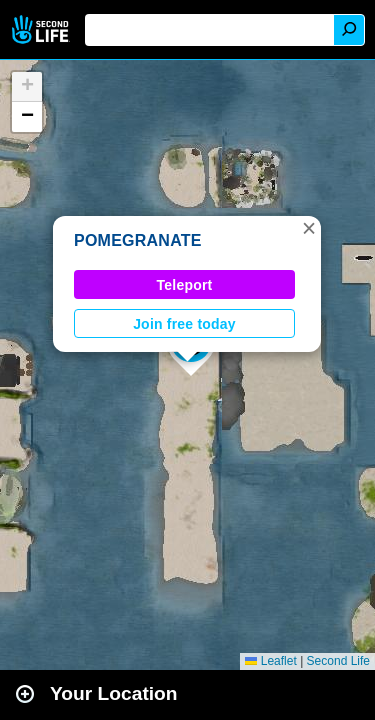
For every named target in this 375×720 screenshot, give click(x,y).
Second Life (42, 29)
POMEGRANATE (138, 240)
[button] (309, 228)
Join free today (184, 324)
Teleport (185, 285)
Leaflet (270, 661)
